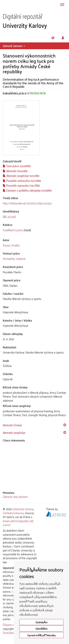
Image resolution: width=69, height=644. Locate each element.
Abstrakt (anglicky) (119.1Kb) (21, 176)
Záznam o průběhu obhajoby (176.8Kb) (27, 190)
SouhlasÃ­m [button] (41, 622)
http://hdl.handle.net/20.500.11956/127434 (27, 203)
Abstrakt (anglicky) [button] (14, 432)
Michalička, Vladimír (14, 259)
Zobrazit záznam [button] (14, 46)
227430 (12, 217)
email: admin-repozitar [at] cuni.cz (18, 523)
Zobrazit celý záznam (15, 497)
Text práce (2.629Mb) (17, 166)
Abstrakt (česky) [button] (12, 425)
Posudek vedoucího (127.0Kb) (22, 181)
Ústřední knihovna (13, 513)
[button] (53, 38)
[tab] (34, 217)
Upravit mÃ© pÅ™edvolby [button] (41, 635)
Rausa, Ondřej (11, 245)
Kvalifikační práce (13, 230)
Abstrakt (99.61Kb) (15, 171)
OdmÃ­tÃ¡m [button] (41, 628)
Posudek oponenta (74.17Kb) (21, 185)
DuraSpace (9, 632)
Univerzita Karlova (23, 509)
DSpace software (13, 625)
